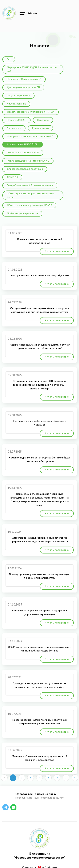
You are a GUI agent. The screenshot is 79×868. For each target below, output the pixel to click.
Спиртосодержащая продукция (25, 169)
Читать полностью (57, 251)
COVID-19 (12, 177)
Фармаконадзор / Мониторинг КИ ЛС (28, 161)
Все (9, 59)
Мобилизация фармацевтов (22, 213)
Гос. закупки (14, 128)
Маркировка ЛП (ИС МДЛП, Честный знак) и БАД (32, 69)
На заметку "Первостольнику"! (24, 79)
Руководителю (40, 128)
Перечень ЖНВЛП (17, 120)
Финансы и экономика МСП (23, 153)
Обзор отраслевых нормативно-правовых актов (30, 195)
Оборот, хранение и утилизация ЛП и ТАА (31, 112)
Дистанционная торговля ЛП (23, 87)
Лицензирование (16, 104)
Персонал (43, 120)
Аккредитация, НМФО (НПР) (23, 144)
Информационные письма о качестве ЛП (30, 136)
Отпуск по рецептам (19, 96)
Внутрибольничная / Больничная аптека (30, 185)
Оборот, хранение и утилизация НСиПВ (29, 205)
